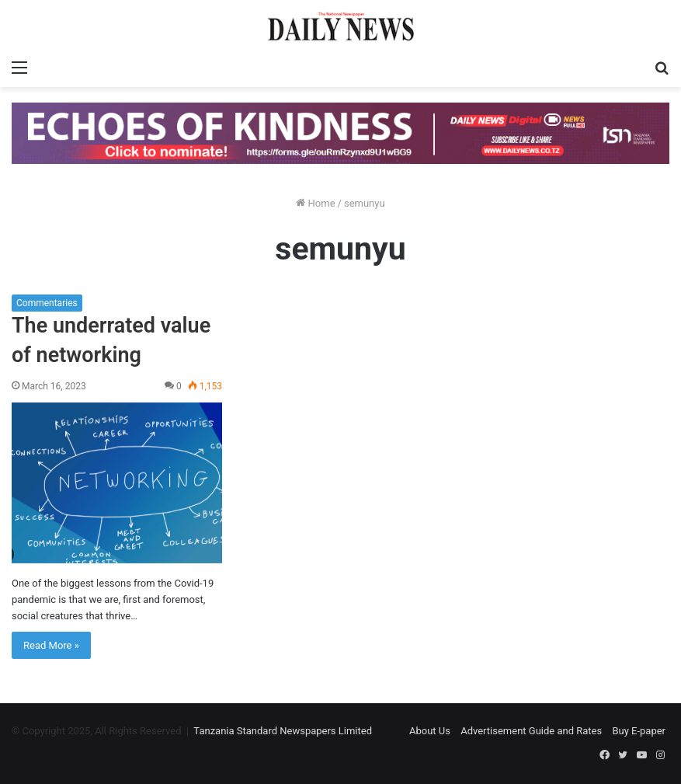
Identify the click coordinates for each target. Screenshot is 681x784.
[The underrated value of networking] (117, 483)
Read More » (51, 645)
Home (315, 203)
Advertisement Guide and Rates (531, 731)
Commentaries (47, 303)
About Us (430, 731)
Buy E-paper (639, 731)
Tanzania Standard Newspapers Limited (283, 731)
